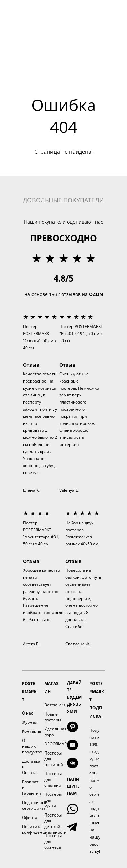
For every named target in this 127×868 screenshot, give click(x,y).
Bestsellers (55, 705)
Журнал (30, 722)
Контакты (31, 731)
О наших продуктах (32, 746)
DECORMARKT (58, 744)
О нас (28, 713)
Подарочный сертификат (35, 805)
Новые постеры (53, 717)
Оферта (30, 817)
